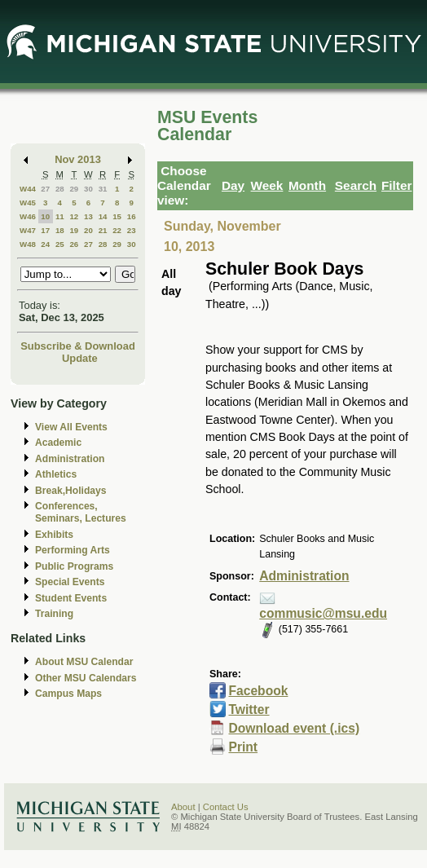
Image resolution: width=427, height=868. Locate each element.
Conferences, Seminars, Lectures (81, 512)
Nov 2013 (78, 159)
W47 (28, 230)
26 (74, 244)
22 (117, 230)
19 (74, 230)
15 (117, 216)
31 (103, 189)
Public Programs (74, 566)
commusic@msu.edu (323, 613)
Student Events (71, 598)
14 (103, 216)
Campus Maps (68, 694)
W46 (28, 216)
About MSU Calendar (84, 662)
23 (132, 230)
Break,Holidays (71, 491)
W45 (28, 203)
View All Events (71, 427)
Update (80, 358)
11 (60, 216)
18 (60, 230)
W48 (28, 244)
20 (88, 230)
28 (60, 189)
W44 (28, 189)
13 (88, 216)
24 (45, 244)
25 (60, 244)
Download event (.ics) (294, 728)
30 (88, 189)
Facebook (258, 691)
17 (45, 230)
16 (132, 216)
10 (45, 216)
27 (45, 189)
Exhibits (54, 535)
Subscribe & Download (78, 346)
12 (74, 216)
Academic (58, 443)
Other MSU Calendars (86, 678)
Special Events (70, 582)
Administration (70, 459)
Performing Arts (73, 550)
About (183, 807)
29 (74, 189)
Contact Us (226, 807)
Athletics (56, 474)
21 (103, 230)
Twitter (249, 709)
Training (54, 614)
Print (243, 747)
